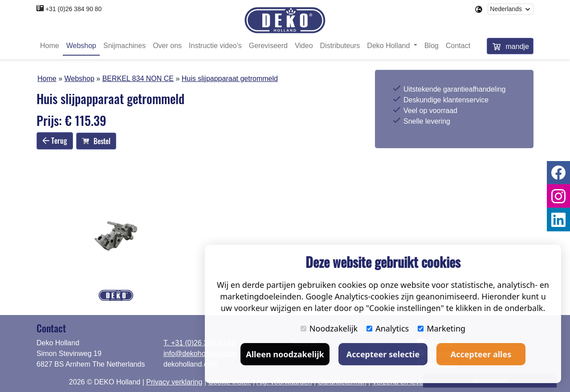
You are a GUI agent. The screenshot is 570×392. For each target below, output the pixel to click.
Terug (55, 141)
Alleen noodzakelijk (285, 354)
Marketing (442, 328)
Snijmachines (124, 46)
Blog (432, 46)
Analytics (388, 328)
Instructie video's (215, 46)
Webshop (81, 46)
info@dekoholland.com (200, 354)
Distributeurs (340, 46)
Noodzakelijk (329, 328)
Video (304, 46)
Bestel (96, 141)
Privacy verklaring (174, 382)
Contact (458, 46)
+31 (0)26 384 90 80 (74, 9)
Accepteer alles (481, 354)
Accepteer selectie (383, 354)
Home (50, 46)
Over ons (167, 46)
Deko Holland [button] (389, 46)
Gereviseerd (268, 46)
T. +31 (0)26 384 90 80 (199, 343)
